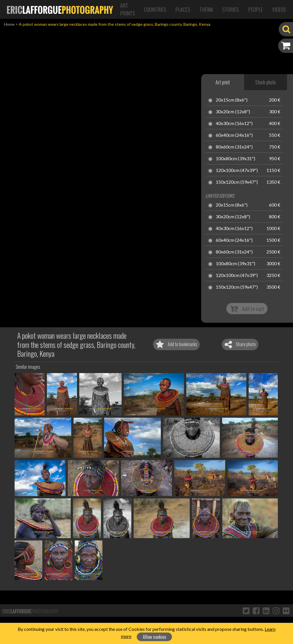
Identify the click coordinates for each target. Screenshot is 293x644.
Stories (231, 9)
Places (183, 9)
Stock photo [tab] (266, 82)
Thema (206, 9)
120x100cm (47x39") (237, 171)
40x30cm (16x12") (234, 124)
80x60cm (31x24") (234, 147)
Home (9, 24)
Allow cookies (155, 637)
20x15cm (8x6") (232, 100)
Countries (155, 9)
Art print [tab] (223, 82)
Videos (279, 9)
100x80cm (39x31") (235, 159)
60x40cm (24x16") (234, 135)
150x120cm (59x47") (237, 182)
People (256, 9)
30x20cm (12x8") (233, 112)
